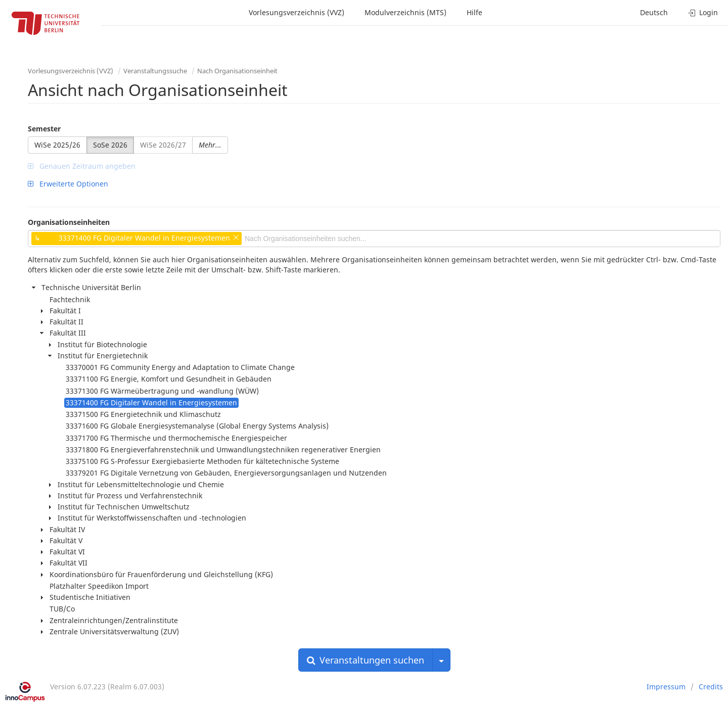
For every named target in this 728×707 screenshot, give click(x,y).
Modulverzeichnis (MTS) (405, 12)
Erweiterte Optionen (68, 184)
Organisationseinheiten (69, 222)
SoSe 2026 (110, 145)
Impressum (666, 687)
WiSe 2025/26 (57, 145)
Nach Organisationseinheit (237, 71)
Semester (44, 129)
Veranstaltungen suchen (366, 660)
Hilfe (474, 12)
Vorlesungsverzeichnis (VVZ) (297, 12)
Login (703, 12)
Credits (711, 687)
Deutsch (654, 12)
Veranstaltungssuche (155, 71)
